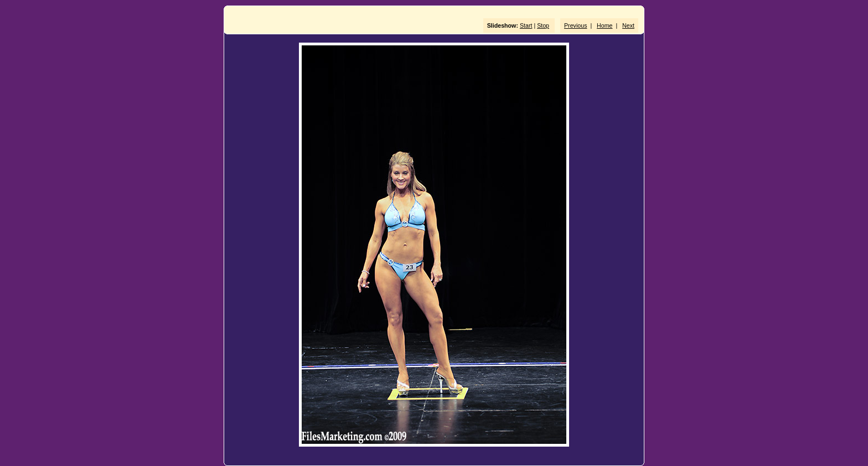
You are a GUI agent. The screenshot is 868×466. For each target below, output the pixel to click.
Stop (543, 25)
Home (604, 25)
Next (628, 25)
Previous (575, 25)
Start (526, 25)
